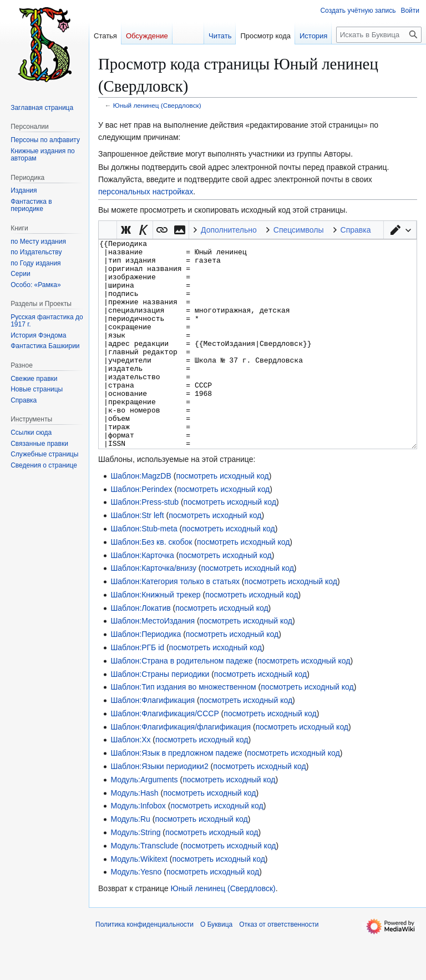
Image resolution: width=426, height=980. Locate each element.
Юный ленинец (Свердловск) (157, 105)
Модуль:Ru (130, 861)
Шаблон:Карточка (142, 597)
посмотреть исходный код (222, 517)
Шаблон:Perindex (141, 531)
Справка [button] (356, 230)
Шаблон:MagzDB (141, 517)
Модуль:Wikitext (139, 901)
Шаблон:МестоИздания (153, 662)
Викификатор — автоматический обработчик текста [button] (108, 230)
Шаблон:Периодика (146, 676)
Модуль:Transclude (144, 887)
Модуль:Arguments (144, 821)
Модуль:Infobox (138, 847)
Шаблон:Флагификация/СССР (164, 755)
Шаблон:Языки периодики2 (159, 808)
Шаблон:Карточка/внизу (153, 610)
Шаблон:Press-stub (144, 544)
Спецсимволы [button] (299, 230)
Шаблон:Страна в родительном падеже (181, 702)
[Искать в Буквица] (379, 35)
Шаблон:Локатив (140, 650)
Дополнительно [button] (229, 230)
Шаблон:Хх (130, 781)
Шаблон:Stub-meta (144, 570)
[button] (400, 230)
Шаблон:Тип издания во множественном (183, 728)
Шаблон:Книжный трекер (155, 636)
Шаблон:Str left (137, 557)
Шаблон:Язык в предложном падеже (176, 795)
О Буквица (216, 966)
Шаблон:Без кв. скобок (151, 584)
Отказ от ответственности (279, 966)
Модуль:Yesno (136, 913)
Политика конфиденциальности (144, 966)
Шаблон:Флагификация (153, 742)
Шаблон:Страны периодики (160, 716)
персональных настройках (146, 192)
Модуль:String (135, 874)
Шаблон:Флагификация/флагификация (181, 768)
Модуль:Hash (134, 835)
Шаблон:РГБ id (137, 689)
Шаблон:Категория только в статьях (175, 623)
